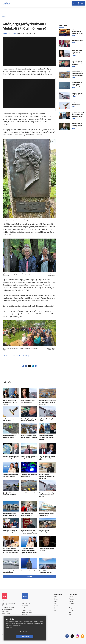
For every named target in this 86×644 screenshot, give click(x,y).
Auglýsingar (25, 606)
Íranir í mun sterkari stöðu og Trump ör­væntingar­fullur (47, 458)
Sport (55, 601)
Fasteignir (72, 599)
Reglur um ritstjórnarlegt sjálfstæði (9, 604)
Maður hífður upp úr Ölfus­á (29, 493)
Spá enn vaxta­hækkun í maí (29, 571)
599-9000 (7, 614)
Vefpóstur (25, 619)
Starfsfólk (25, 615)
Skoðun (56, 606)
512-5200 (27, 603)
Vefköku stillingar (14, 636)
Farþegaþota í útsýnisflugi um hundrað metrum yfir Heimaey (47, 495)
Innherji (71, 597)
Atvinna (71, 601)
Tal (70, 615)
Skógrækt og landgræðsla (22, 356)
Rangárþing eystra (8, 356)
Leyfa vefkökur (35, 636)
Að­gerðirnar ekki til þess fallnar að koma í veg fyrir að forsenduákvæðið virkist (29, 532)
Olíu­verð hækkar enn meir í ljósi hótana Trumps (77, 84)
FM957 (71, 610)
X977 (71, 613)
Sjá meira (29, 577)
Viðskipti (56, 599)
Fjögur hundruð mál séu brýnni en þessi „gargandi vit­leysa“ (47, 437)
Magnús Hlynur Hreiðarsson (10, 33)
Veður (71, 606)
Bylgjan (71, 608)
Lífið (55, 604)
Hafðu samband (26, 608)
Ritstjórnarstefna (27, 610)
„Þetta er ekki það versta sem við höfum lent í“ (77, 52)
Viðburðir (72, 604)
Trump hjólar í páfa (77, 41)
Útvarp (55, 610)
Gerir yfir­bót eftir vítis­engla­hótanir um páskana (77, 125)
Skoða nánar (9, 632)
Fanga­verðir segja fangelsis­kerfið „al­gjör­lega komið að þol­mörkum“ (47, 402)
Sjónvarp (56, 608)
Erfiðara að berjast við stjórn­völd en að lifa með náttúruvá (10, 402)
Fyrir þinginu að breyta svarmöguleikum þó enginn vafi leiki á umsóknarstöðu (11, 551)
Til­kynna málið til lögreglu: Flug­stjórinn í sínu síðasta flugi (47, 476)
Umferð (24, 617)
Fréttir (55, 597)
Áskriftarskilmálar (27, 612)
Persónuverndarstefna (8, 607)
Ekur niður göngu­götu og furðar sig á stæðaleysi (77, 63)
